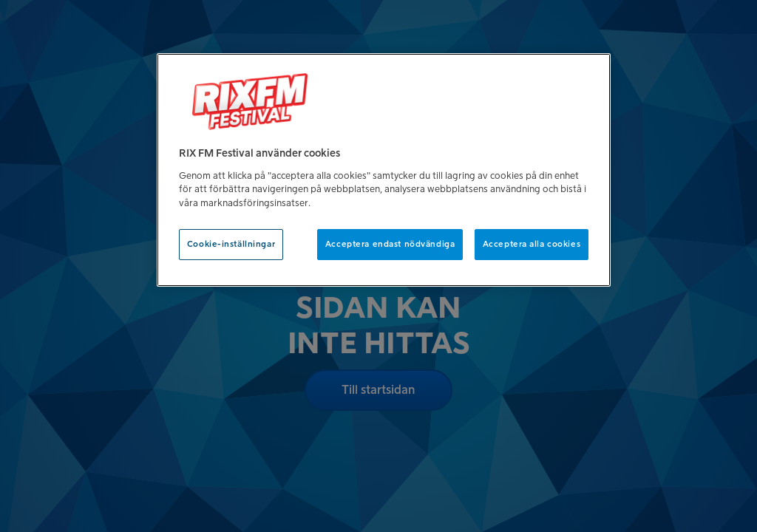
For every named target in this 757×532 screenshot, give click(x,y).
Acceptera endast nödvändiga (390, 244)
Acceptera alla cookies (532, 244)
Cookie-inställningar (231, 244)
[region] (384, 170)
